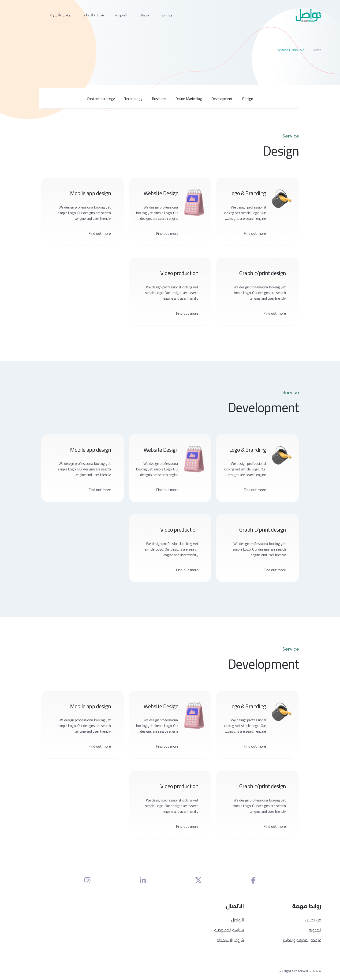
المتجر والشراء (61, 15)
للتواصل (237, 920)
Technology (133, 99)
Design (248, 99)
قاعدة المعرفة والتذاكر (302, 941)
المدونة (315, 930)
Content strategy (101, 99)
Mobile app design (90, 193)
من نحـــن (313, 920)
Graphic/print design (263, 273)
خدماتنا (144, 15)
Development (222, 99)
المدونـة (121, 15)
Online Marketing (189, 99)
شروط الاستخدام (230, 941)
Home (316, 50)
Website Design (161, 193)
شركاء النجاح (94, 15)
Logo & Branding (247, 193)
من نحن (166, 15)
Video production (179, 273)
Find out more (255, 233)
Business (159, 99)
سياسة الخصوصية (229, 930)
